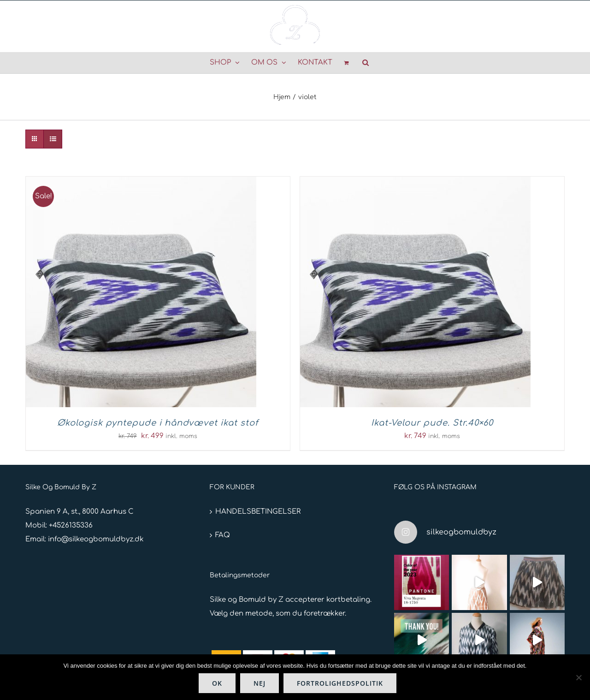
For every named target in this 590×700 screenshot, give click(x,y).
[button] (366, 62)
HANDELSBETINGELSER (258, 512)
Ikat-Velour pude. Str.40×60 (432, 423)
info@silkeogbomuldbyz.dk (96, 539)
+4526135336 (71, 525)
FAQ (223, 535)
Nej (260, 683)
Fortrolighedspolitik (340, 683)
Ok (217, 683)
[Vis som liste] (53, 139)
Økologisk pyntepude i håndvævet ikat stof (158, 423)
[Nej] (578, 677)
